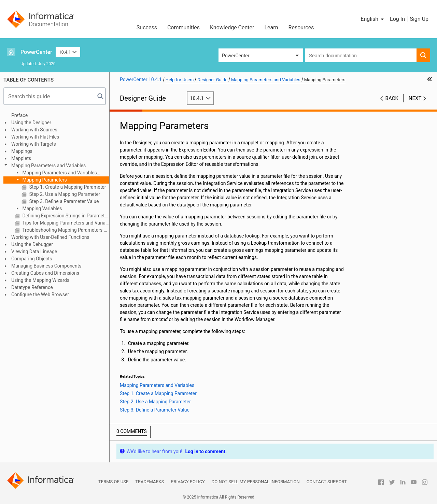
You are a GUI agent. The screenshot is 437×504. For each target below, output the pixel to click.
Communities (184, 27)
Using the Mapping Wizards (40, 280)
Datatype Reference (32, 287)
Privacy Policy (188, 482)
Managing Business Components (46, 266)
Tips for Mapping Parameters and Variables (65, 223)
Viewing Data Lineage (34, 251)
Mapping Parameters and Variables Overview (56, 173)
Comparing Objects (32, 259)
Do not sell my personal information (256, 482)
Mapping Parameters (44, 180)
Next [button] (415, 98)
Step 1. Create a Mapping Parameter (67, 187)
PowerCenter (36, 52)
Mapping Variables (41, 208)
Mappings (22, 151)
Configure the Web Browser (40, 294)
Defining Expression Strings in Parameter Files (65, 216)
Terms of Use (113, 482)
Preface (19, 115)
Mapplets (21, 158)
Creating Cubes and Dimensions (45, 273)
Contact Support (327, 482)
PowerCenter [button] (236, 56)
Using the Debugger (32, 244)
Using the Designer (31, 123)
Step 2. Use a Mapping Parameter (64, 194)
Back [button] (392, 98)
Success (147, 27)
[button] (373, 19)
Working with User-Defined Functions (50, 237)
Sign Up (419, 19)
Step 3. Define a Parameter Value (63, 201)
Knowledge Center (232, 27)
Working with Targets (34, 144)
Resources (301, 27)
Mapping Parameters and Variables (48, 165)
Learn (271, 27)
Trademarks (150, 482)
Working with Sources (34, 130)
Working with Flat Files (35, 137)
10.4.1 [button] (68, 52)
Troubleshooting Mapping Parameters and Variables (65, 230)
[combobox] (361, 55)
